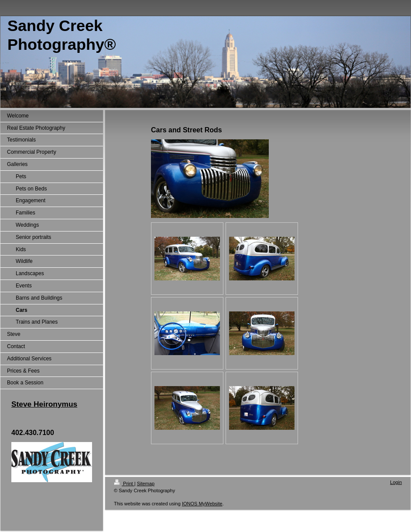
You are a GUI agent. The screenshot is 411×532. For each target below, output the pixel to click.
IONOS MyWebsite (202, 504)
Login (396, 482)
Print (124, 484)
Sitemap (146, 484)
